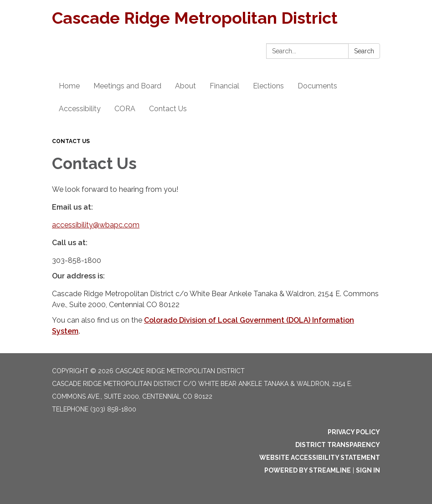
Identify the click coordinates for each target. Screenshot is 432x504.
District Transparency (338, 445)
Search (364, 51)
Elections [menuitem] (268, 86)
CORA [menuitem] (125, 109)
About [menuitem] (185, 86)
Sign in (368, 470)
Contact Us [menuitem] (168, 109)
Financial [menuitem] (224, 86)
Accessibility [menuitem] (80, 109)
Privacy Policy (354, 432)
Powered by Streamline (308, 470)
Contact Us (71, 141)
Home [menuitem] (69, 86)
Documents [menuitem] (317, 86)
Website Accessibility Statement (320, 458)
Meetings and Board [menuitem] (127, 86)
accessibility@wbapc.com (96, 225)
